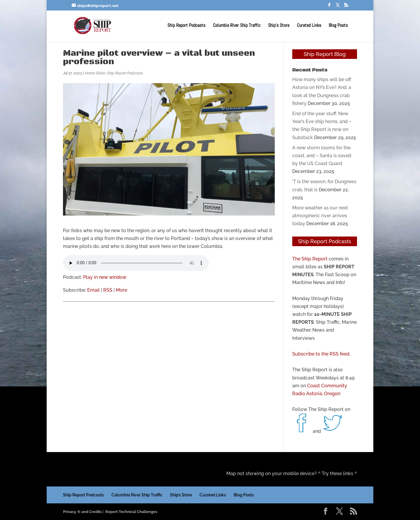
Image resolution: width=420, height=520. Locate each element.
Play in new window (105, 277)
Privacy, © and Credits (82, 512)
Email (93, 290)
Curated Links (309, 26)
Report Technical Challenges (131, 512)
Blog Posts (338, 26)
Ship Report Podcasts (186, 26)
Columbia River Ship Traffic (237, 26)
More (121, 290)
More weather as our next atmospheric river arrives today (320, 216)
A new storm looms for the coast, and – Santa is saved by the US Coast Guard (322, 156)
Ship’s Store (279, 26)
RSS (108, 290)
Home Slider (95, 73)
